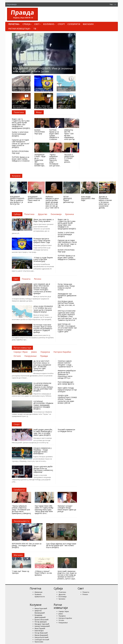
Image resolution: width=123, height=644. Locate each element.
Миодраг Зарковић (42, 624)
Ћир (111, 4)
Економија (63, 597)
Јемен (61, 614)
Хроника (62, 599)
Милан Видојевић (41, 635)
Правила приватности (40, 596)
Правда (22, 12)
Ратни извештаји (20, 29)
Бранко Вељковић (42, 620)
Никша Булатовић (41, 637)
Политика (62, 592)
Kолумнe (49, 24)
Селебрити (74, 24)
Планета (86, 592)
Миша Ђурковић (41, 608)
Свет (37, 24)
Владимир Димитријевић (40, 616)
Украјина (62, 616)
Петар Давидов (41, 622)
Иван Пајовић (40, 628)
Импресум (38, 592)
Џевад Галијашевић (42, 626)
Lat (115, 4)
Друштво (62, 594)
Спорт (61, 24)
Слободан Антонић (42, 640)
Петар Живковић (41, 633)
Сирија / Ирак (64, 611)
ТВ (35, 29)
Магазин (88, 24)
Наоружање (63, 623)
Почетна (14, 24)
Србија (27, 24)
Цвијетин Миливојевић (40, 612)
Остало (61, 620)
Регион (85, 594)
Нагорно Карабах (65, 618)
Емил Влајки (39, 631)
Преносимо (39, 642)
